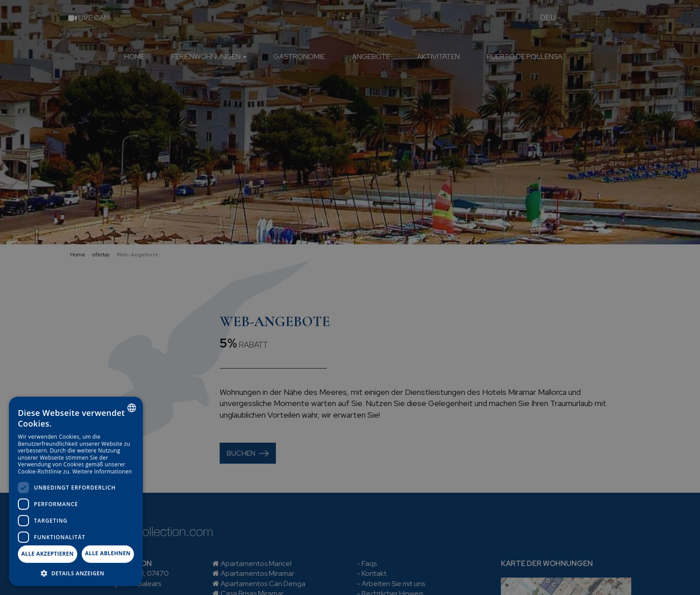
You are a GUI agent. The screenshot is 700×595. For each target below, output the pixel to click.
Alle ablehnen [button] (108, 553)
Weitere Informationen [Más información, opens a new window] (102, 471)
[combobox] (132, 408)
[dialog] (76, 491)
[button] (76, 573)
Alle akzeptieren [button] (48, 554)
